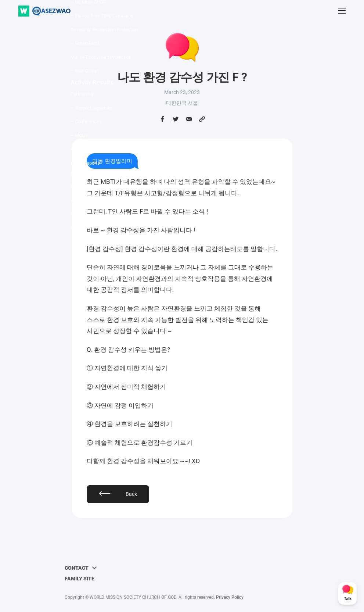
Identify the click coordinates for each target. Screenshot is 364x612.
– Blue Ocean (85, 71)
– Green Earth (85, 43)
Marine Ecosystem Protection (101, 57)
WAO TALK (82, 200)
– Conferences (86, 121)
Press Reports (85, 163)
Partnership (82, 94)
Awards (78, 149)
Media (77, 214)
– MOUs (79, 135)
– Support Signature (91, 108)
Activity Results (92, 82)
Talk (348, 599)
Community (87, 174)
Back (131, 494)
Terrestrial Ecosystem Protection (104, 30)
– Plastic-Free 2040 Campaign (102, 16)
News (77, 186)
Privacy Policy (230, 597)
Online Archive (85, 227)
